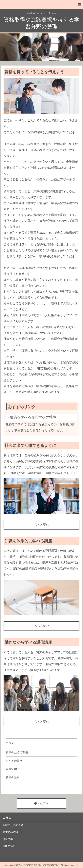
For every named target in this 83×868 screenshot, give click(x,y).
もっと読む (41, 525)
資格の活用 (13, 777)
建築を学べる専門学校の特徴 (33, 417)
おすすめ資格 (14, 761)
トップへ (41, 803)
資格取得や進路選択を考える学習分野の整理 (42, 23)
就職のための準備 (17, 752)
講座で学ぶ (13, 769)
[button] (41, 5)
